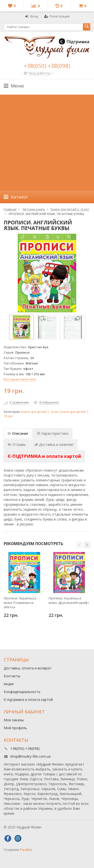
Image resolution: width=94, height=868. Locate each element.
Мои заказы (14, 720)
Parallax (26, 850)
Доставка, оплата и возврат (28, 668)
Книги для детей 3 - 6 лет (40, 412)
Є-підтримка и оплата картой (28, 700)
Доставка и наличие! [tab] (54, 444)
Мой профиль (15, 728)
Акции (9, 684)
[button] (79, 545)
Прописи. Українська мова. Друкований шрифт (69, 600)
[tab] (44, 456)
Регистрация (57, 16)
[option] (21, 327)
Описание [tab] (18, 433)
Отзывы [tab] (17, 444)
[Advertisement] (47, 141)
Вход (31, 16)
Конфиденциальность (22, 692)
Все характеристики (20, 379)
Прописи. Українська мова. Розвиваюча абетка (20, 603)
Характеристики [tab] (53, 433)
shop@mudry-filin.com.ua (30, 756)
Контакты (12, 676)
